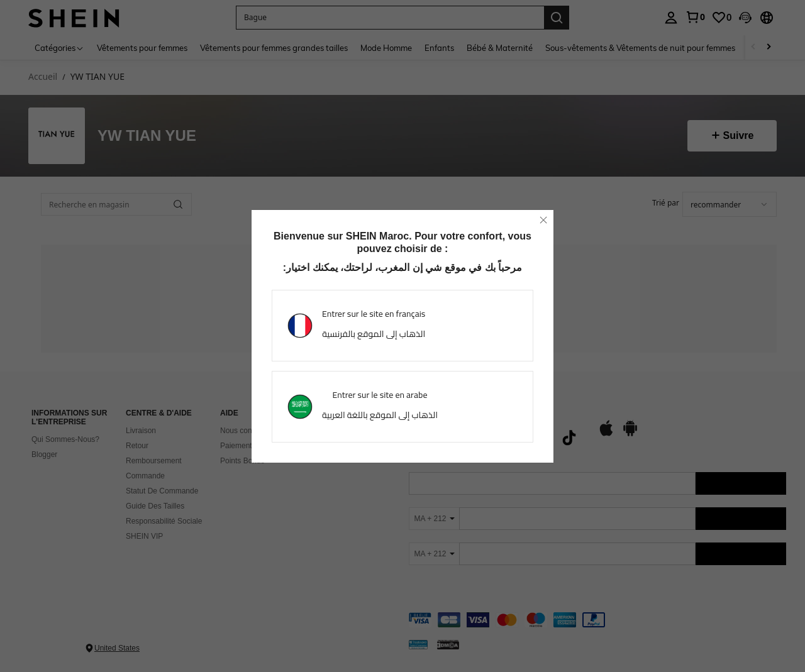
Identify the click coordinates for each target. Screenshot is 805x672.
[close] (543, 220)
